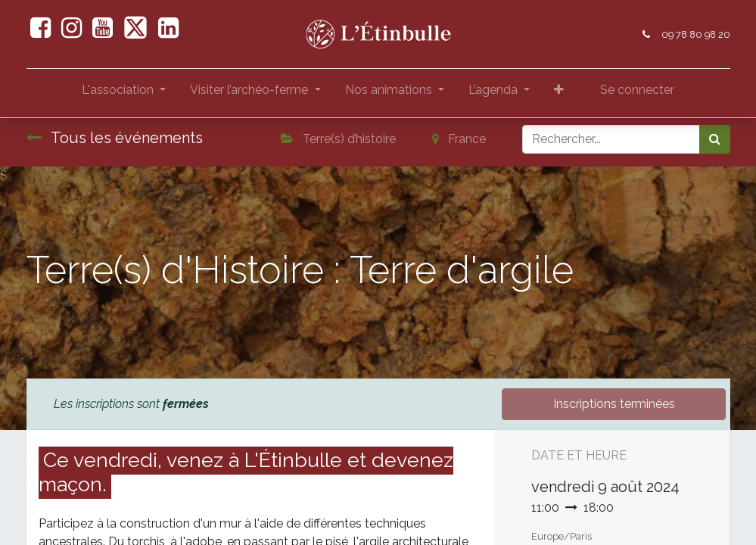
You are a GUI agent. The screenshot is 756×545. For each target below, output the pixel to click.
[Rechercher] (715, 139)
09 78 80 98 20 (696, 34)
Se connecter (637, 90)
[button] (559, 93)
